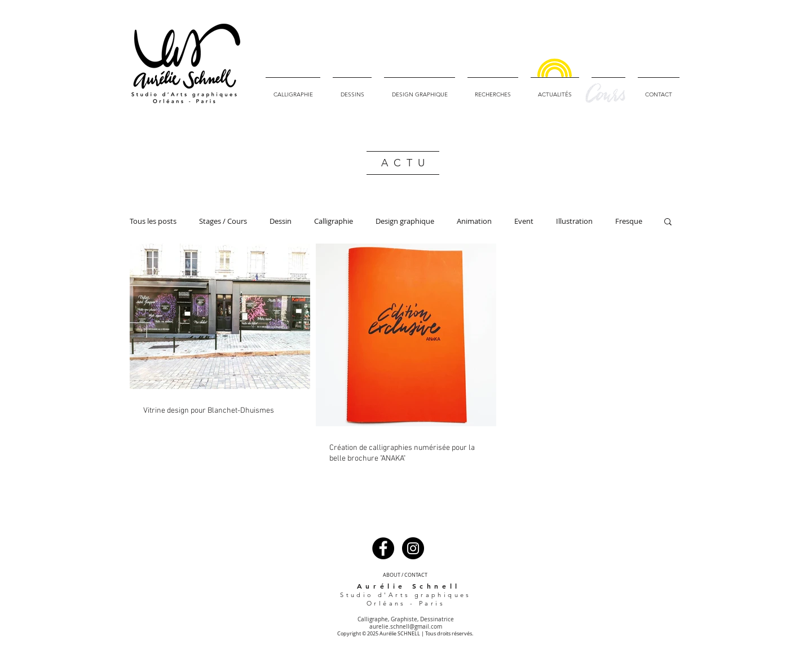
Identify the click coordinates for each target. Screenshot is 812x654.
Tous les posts (153, 221)
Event (524, 221)
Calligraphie (334, 221)
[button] (668, 222)
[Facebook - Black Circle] (383, 548)
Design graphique (405, 221)
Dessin (281, 221)
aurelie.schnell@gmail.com (406, 627)
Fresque (629, 221)
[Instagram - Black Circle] (413, 548)
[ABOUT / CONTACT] (405, 575)
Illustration (574, 221)
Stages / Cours (223, 221)
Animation (474, 221)
